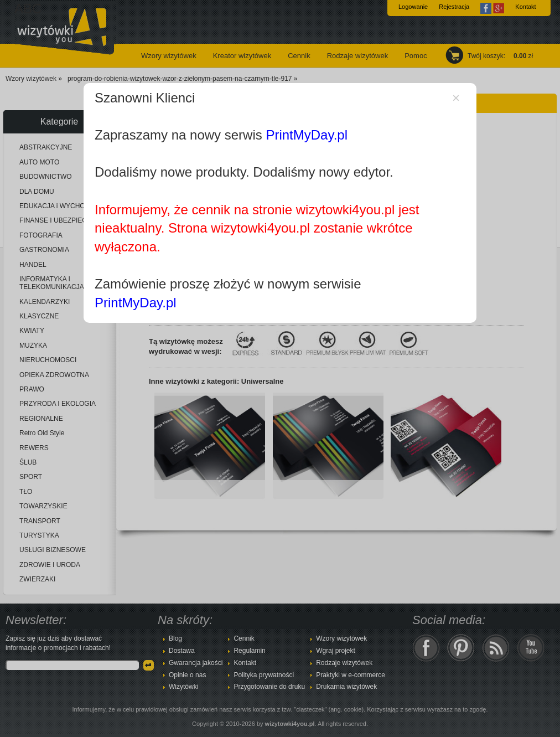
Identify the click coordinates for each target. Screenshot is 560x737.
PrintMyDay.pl (307, 135)
